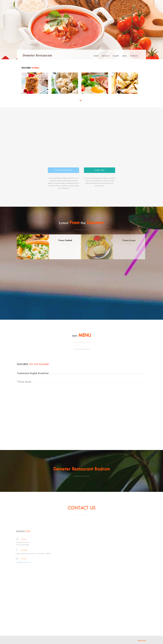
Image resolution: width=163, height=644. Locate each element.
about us (105, 56)
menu (125, 56)
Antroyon (142, 640)
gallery (116, 56)
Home (96, 56)
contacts (134, 56)
